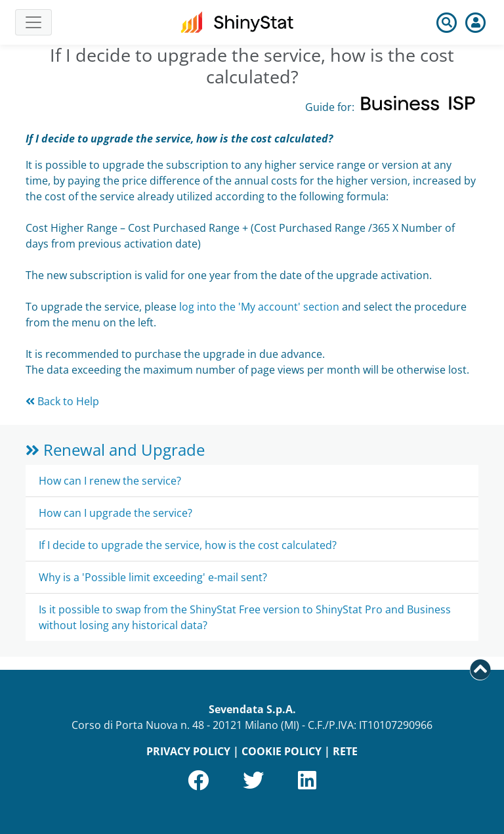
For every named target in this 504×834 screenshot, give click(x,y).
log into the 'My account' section (259, 307)
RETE (345, 751)
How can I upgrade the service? (115, 513)
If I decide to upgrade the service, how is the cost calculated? (188, 545)
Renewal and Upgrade (115, 450)
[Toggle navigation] (33, 22)
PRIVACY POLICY (188, 751)
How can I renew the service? (110, 481)
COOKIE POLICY (282, 751)
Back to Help (62, 401)
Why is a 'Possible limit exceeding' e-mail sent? (153, 577)
